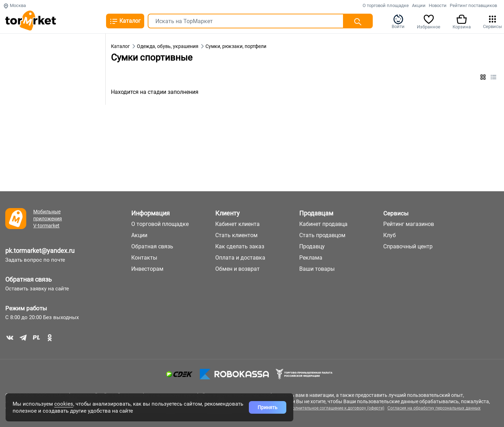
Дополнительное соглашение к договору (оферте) (334, 408)
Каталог (125, 21)
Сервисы (492, 21)
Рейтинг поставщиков (473, 5)
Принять (268, 407)
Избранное (429, 21)
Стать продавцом (322, 235)
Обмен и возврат (237, 269)
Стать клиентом (236, 235)
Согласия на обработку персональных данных (434, 408)
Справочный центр (408, 246)
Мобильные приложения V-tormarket (48, 219)
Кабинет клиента (237, 224)
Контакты (144, 258)
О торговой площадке (386, 5)
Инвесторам (147, 269)
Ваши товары (317, 269)
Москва (15, 5)
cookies (64, 404)
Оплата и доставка (240, 258)
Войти (398, 21)
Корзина (462, 21)
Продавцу (312, 246)
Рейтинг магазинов (409, 224)
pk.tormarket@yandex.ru (40, 251)
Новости (438, 5)
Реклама (311, 258)
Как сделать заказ (240, 246)
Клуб (390, 235)
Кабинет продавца (323, 224)
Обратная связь (29, 279)
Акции (419, 5)
